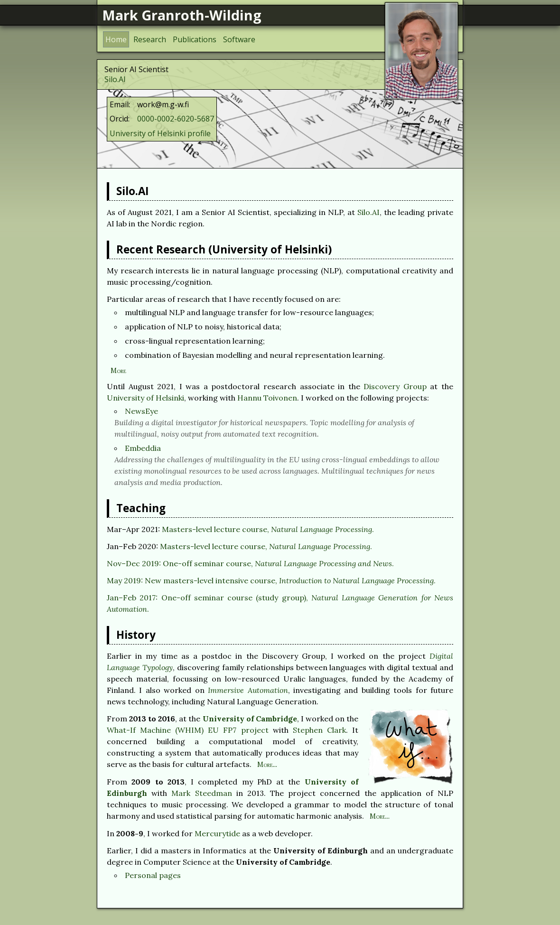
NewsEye (141, 411)
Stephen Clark (319, 730)
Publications (195, 39)
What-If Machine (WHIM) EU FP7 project (188, 730)
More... (267, 765)
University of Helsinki (145, 398)
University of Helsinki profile (160, 133)
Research (150, 39)
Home (116, 39)
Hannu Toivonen (267, 398)
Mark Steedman (201, 793)
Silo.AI (115, 79)
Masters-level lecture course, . (268, 529)
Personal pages (153, 875)
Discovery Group (395, 386)
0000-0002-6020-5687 (176, 119)
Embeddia (143, 448)
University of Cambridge (250, 719)
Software (239, 39)
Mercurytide (217, 833)
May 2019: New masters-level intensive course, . (271, 580)
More (118, 371)
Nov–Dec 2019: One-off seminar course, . (250, 563)
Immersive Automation (248, 690)
